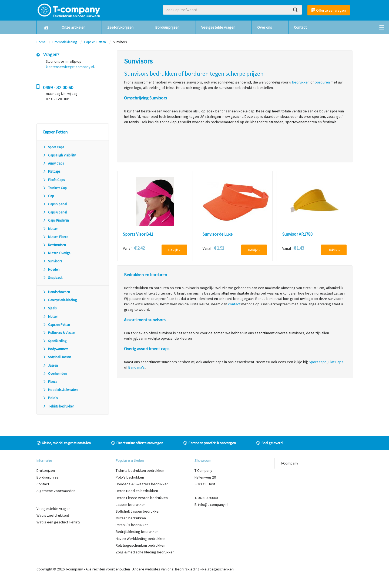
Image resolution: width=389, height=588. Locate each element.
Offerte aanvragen (329, 10)
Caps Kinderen (56, 220)
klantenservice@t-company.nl (70, 67)
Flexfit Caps (54, 180)
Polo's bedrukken (130, 477)
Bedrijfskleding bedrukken (137, 532)
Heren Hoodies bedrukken (137, 491)
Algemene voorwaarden (56, 491)
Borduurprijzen (167, 27)
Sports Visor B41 (138, 234)
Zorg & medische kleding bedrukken (145, 552)
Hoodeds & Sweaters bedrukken (142, 484)
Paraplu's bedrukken (132, 525)
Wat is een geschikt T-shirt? (58, 522)
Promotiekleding (65, 42)
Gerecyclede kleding (60, 300)
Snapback (53, 278)
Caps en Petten (95, 42)
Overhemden (55, 374)
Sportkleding (55, 341)
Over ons (265, 27)
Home (41, 42)
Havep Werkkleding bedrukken (140, 539)
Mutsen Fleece (55, 237)
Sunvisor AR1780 (297, 234)
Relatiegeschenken (218, 569)
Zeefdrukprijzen (120, 27)
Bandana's (137, 367)
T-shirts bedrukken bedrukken (140, 470)
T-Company (289, 463)
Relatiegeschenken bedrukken (140, 545)
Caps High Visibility (59, 155)
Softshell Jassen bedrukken (138, 511)
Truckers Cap (55, 188)
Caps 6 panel (55, 212)
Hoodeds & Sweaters (60, 390)
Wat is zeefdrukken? (53, 515)
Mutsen (51, 229)
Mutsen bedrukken (131, 518)
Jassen (50, 365)
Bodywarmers (55, 349)
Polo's (50, 398)
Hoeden (51, 270)
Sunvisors (52, 261)
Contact (300, 27)
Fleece (50, 382)
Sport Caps (53, 147)
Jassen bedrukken (131, 505)
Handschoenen (56, 292)
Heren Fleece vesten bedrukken (142, 498)
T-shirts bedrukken (58, 406)
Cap (48, 196)
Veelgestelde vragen (218, 27)
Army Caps (53, 163)
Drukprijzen (46, 470)
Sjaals (50, 308)
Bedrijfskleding (187, 569)
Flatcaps (51, 171)
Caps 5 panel (55, 204)
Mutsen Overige (56, 253)
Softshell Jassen (57, 357)
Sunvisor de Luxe (218, 234)
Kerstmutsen (54, 245)
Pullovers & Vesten (59, 333)
